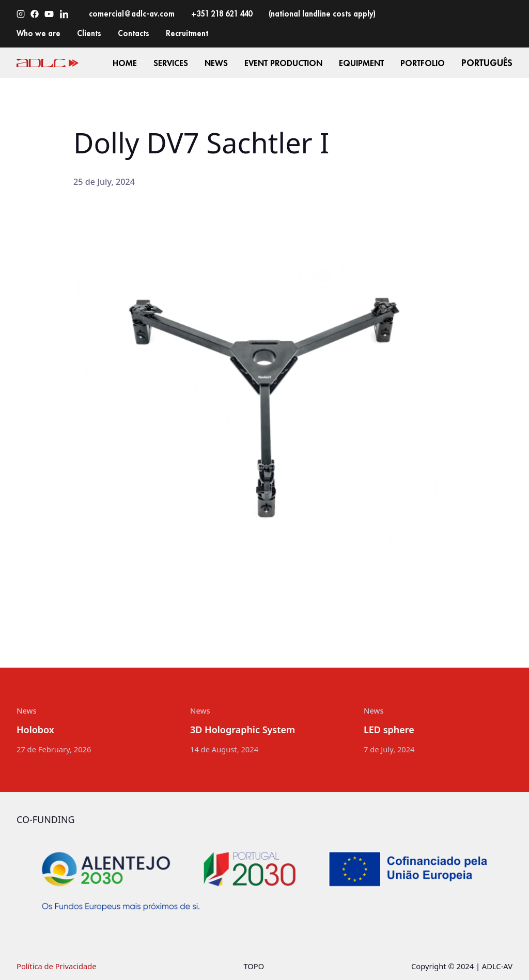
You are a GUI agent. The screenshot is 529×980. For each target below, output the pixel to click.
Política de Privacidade (57, 966)
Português (487, 63)
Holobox (35, 730)
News (27, 710)
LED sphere (389, 730)
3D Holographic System (243, 730)
